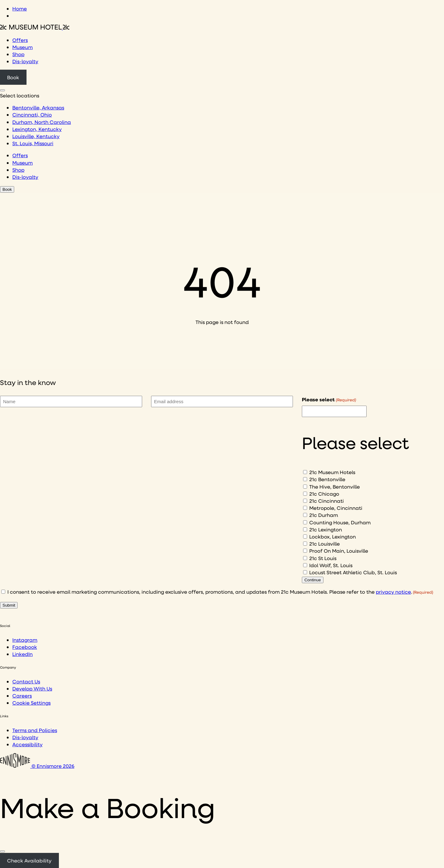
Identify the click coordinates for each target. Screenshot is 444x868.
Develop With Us (32, 688)
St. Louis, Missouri (33, 143)
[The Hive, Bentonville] (305, 487)
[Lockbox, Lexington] (305, 536)
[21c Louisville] (305, 544)
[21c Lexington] (305, 529)
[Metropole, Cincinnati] (305, 508)
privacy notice (393, 592)
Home (20, 8)
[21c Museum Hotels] (305, 472)
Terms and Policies (35, 730)
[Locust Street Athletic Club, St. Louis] (305, 572)
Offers (20, 40)
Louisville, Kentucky (36, 136)
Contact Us (26, 681)
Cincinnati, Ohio (32, 115)
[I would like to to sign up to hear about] (334, 411)
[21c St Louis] (305, 558)
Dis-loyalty (25, 61)
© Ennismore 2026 (37, 766)
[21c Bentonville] (305, 479)
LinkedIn (23, 654)
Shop (18, 54)
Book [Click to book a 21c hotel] (13, 77)
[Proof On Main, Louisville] (305, 551)
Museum (23, 47)
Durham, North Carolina (42, 122)
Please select (329, 399)
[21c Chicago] (305, 494)
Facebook (25, 647)
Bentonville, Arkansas (38, 107)
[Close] (2, 851)
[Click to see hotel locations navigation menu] (2, 90)
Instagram (25, 640)
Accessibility (27, 744)
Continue (312, 580)
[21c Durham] (305, 515)
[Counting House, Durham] (305, 522)
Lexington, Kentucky (37, 129)
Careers (22, 696)
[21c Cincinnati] (305, 501)
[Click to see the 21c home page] (35, 28)
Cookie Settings (31, 703)
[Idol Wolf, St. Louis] (305, 565)
